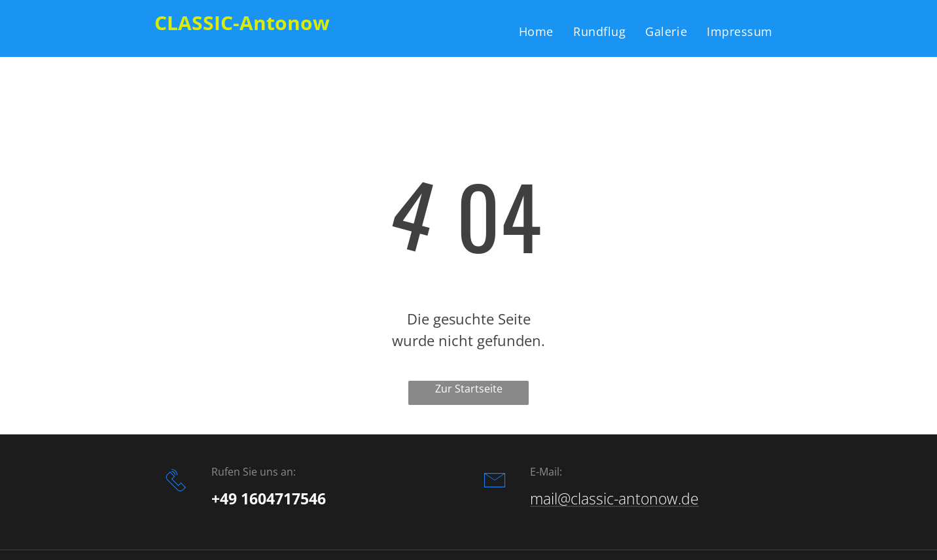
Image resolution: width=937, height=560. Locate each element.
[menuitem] (536, 31)
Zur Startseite (469, 389)
